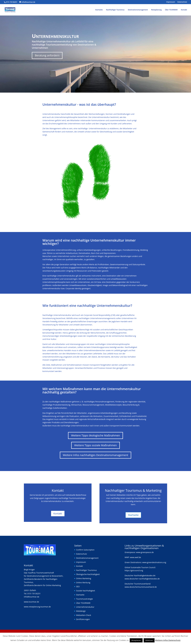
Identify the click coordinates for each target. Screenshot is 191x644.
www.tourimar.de (31, 602)
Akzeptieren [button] (136, 640)
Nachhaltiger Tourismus (115, 10)
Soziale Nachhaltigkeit (86, 591)
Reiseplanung (156, 10)
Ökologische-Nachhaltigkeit (88, 574)
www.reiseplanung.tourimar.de (37, 607)
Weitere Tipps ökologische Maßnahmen (95, 435)
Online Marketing (84, 578)
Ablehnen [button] (149, 640)
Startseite (99, 10)
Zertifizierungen (83, 619)
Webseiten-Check (84, 615)
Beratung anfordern (47, 55)
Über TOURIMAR (171, 10)
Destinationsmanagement (138, 10)
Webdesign (81, 611)
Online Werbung (83, 583)
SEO (78, 586)
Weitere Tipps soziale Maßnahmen (96, 445)
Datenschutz (182, 2)
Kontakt (184, 10)
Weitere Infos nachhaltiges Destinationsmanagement (96, 455)
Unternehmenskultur (85, 607)
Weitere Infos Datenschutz (168, 640)
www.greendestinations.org (154, 562)
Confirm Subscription (85, 550)
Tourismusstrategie (84, 599)
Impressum (171, 2)
